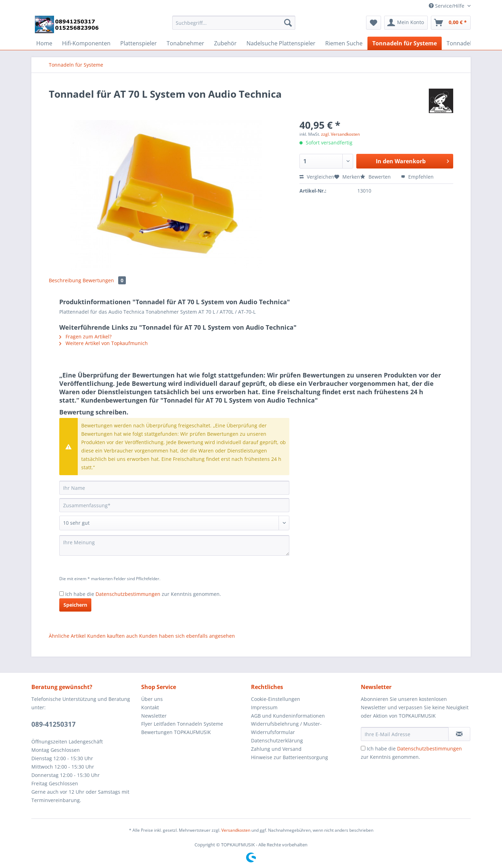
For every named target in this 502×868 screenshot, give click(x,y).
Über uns (152, 699)
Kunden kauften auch (112, 636)
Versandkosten (236, 830)
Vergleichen (317, 177)
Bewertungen (104, 280)
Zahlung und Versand (276, 749)
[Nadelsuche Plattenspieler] (281, 43)
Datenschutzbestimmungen (128, 594)
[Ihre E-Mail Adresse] (405, 734)
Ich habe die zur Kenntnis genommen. (143, 594)
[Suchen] (288, 23)
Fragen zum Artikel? (85, 336)
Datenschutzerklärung (277, 740)
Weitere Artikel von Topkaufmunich (104, 343)
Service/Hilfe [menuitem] (447, 6)
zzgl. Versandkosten (340, 134)
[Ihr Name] (174, 488)
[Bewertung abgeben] (174, 523)
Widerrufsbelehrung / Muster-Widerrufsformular (286, 728)
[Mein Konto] (406, 23)
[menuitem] (234, 26)
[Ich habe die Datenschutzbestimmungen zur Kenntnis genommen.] (62, 594)
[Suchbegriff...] (234, 23)
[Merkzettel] (374, 23)
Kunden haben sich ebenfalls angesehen (187, 636)
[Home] (44, 43)
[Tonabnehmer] (185, 43)
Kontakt (150, 707)
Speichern (75, 605)
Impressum (264, 707)
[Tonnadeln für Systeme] (405, 43)
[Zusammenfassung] (174, 505)
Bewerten (376, 177)
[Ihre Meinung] (174, 545)
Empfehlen (417, 177)
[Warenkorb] (451, 23)
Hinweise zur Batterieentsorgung (290, 757)
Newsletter (154, 716)
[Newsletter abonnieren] (459, 734)
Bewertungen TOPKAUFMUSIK (176, 732)
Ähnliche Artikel (67, 636)
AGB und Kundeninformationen (288, 716)
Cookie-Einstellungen (276, 699)
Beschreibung (65, 280)
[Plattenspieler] (139, 43)
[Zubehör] (225, 43)
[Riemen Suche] (344, 43)
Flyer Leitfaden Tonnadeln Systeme (182, 724)
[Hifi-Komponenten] (86, 43)
